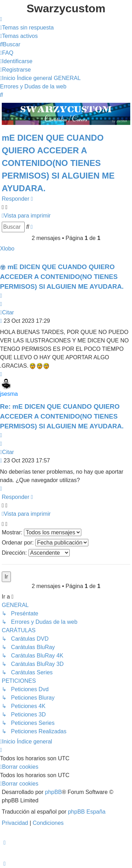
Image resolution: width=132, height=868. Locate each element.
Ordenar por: (45, 543)
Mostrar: (42, 532)
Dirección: (36, 553)
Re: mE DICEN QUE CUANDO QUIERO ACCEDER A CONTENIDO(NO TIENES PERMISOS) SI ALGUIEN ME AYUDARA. (62, 416)
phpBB (54, 792)
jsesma (9, 394)
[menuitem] (27, 28)
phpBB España (87, 812)
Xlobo (7, 249)
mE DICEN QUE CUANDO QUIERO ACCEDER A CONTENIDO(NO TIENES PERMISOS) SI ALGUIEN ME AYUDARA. (58, 163)
